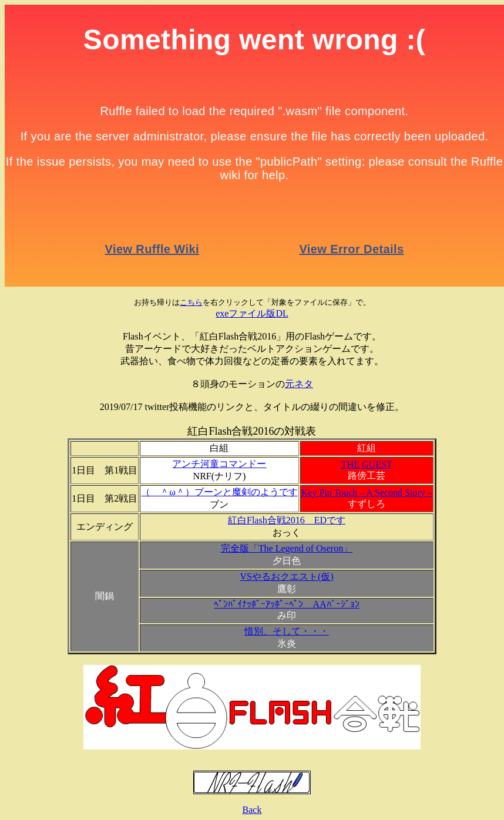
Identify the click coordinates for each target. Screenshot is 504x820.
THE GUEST (367, 464)
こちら (191, 302)
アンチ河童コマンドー (219, 464)
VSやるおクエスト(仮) (286, 577)
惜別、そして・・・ (287, 631)
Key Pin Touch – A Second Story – (367, 493)
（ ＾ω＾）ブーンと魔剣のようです (219, 492)
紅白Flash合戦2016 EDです (287, 520)
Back (252, 810)
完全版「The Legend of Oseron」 (287, 548)
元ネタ (299, 384)
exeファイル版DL (252, 313)
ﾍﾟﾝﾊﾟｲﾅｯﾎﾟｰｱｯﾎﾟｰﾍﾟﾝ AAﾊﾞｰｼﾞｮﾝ (286, 604)
